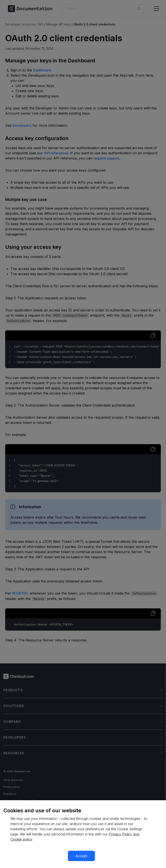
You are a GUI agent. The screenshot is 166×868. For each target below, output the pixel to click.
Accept (81, 856)
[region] (83, 834)
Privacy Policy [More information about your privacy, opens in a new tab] (120, 834)
